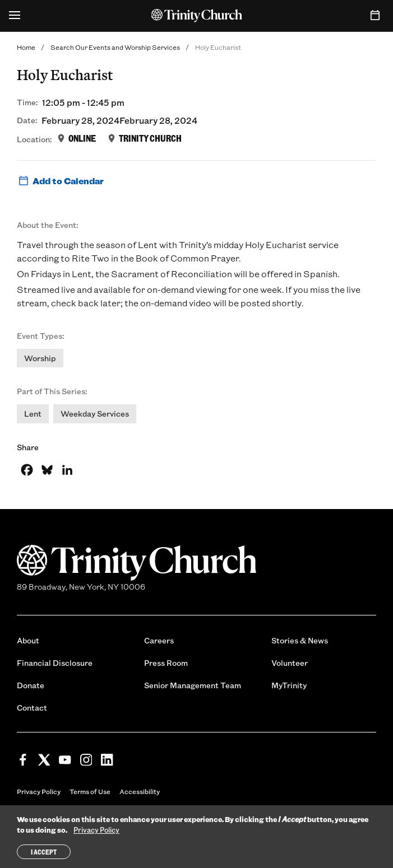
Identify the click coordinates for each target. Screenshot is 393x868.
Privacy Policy (39, 791)
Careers (159, 640)
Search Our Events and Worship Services (115, 47)
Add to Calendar (60, 181)
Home (26, 47)
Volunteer (290, 663)
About (28, 640)
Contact (32, 708)
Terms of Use (90, 791)
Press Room (166, 663)
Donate (31, 685)
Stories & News (300, 640)
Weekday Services (95, 414)
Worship (40, 358)
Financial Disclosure (55, 663)
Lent (33, 414)
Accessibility (140, 791)
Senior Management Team (193, 685)
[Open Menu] (15, 16)
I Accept (44, 852)
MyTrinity (289, 685)
